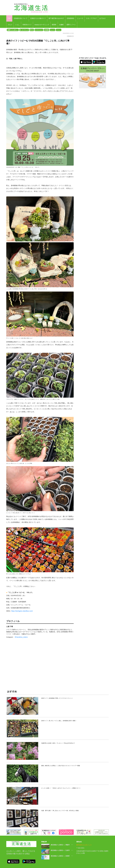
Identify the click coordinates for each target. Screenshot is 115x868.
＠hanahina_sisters (21, 637)
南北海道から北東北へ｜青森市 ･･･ (62, 845)
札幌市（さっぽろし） (13, 30)
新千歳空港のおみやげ (56, 18)
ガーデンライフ (39, 30)
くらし (17, 25)
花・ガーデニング (24, 30)
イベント (59, 30)
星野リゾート (71, 25)
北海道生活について (21, 18)
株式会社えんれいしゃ (84, 845)
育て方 (32, 30)
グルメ (10, 25)
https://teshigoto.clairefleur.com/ (22, 611)
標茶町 (54, 25)
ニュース (80, 18)
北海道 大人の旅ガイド (38, 18)
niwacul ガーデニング (42, 25)
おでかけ (103, 18)
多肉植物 (47, 30)
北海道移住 (70, 18)
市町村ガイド (27, 25)
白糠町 (61, 25)
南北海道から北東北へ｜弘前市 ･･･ (62, 850)
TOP (9, 18)
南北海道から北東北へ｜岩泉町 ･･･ (62, 856)
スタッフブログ (91, 18)
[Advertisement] (40, 666)
